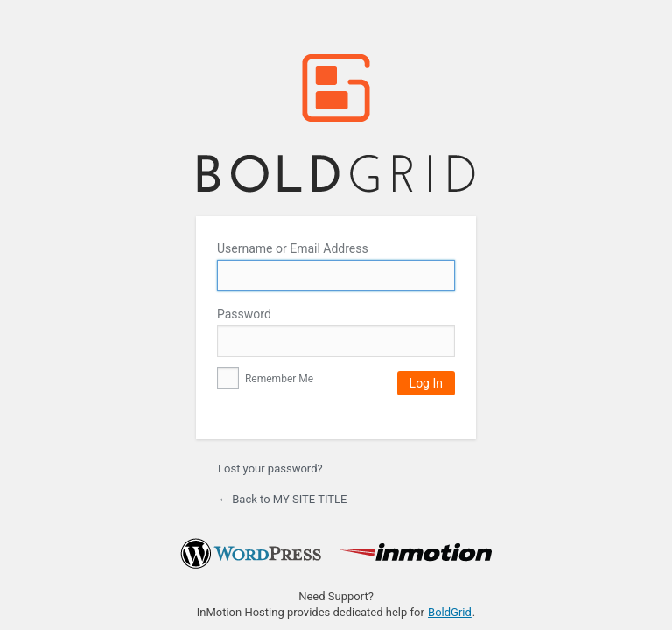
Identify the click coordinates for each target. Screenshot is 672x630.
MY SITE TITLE (336, 124)
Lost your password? (270, 469)
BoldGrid (450, 612)
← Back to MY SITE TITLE (282, 499)
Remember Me (265, 379)
